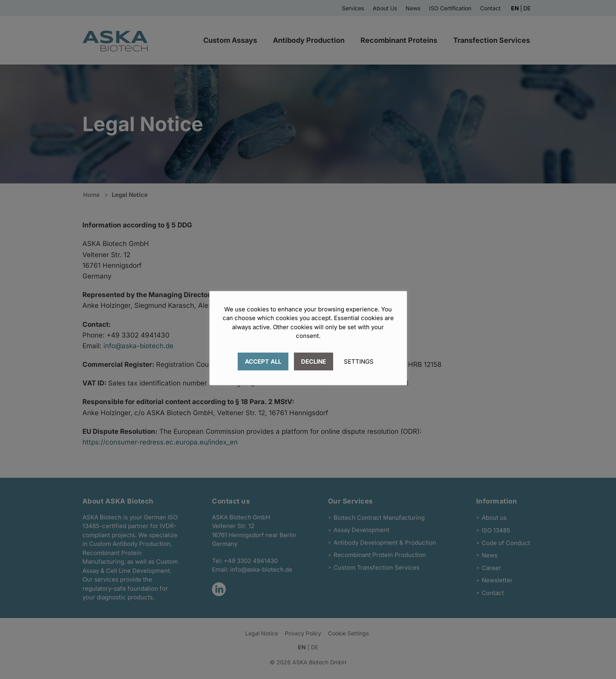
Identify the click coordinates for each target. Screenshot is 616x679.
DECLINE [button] (314, 361)
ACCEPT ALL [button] (263, 361)
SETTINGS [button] (359, 361)
